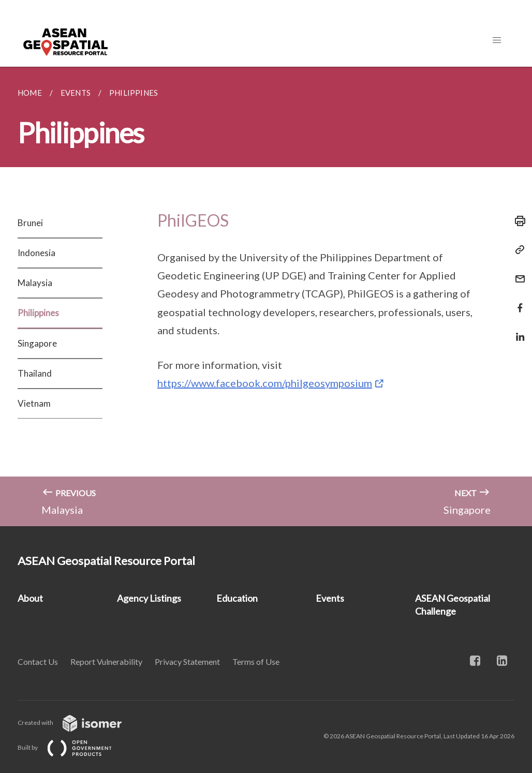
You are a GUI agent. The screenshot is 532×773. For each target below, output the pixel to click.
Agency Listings (149, 598)
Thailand (35, 373)
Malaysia (35, 283)
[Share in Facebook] (517, 301)
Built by (73, 747)
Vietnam (34, 403)
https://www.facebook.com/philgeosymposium (265, 383)
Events (330, 598)
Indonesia (36, 253)
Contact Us (38, 661)
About (30, 598)
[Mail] (517, 272)
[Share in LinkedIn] (517, 330)
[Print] (517, 221)
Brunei (30, 223)
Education (237, 598)
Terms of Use (256, 661)
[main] (266, 296)
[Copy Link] (517, 250)
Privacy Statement (187, 661)
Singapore (37, 343)
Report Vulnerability (106, 661)
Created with (78, 723)
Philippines (38, 313)
